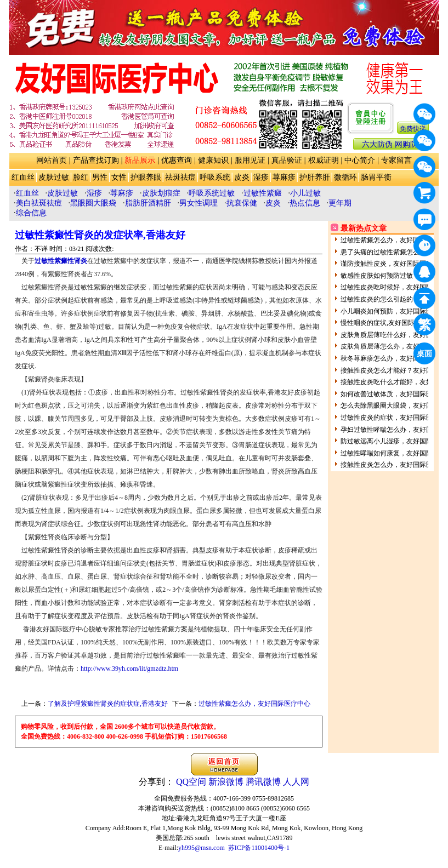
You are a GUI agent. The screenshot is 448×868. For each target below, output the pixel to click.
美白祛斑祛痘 (39, 203)
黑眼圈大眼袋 (93, 203)
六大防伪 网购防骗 (394, 144)
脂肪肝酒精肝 (148, 203)
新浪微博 (226, 782)
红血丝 (23, 177)
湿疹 (261, 177)
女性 (119, 177)
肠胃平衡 (376, 177)
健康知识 (213, 160)
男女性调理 (199, 203)
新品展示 (140, 160)
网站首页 (52, 160)
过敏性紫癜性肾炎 (61, 261)
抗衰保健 (242, 203)
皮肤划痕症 (161, 193)
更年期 (340, 203)
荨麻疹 (284, 177)
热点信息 (305, 203)
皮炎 (242, 177)
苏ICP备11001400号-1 (259, 848)
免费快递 (413, 129)
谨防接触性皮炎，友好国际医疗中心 (393, 264)
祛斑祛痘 (180, 177)
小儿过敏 (305, 193)
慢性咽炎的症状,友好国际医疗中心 (391, 323)
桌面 (426, 355)
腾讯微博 (263, 782)
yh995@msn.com (202, 848)
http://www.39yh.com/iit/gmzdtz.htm (129, 669)
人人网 (296, 782)
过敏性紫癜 (263, 193)
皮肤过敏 (54, 177)
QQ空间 (191, 782)
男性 (100, 177)
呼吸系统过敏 (212, 193)
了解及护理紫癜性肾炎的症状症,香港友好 (108, 704)
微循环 (345, 177)
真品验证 (287, 160)
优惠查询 (177, 160)
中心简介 (360, 160)
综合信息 (31, 213)
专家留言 (396, 160)
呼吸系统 (215, 177)
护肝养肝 (315, 177)
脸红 (81, 177)
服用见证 (250, 160)
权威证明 (324, 160)
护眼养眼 (146, 177)
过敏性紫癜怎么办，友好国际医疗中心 (254, 704)
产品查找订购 (96, 160)
